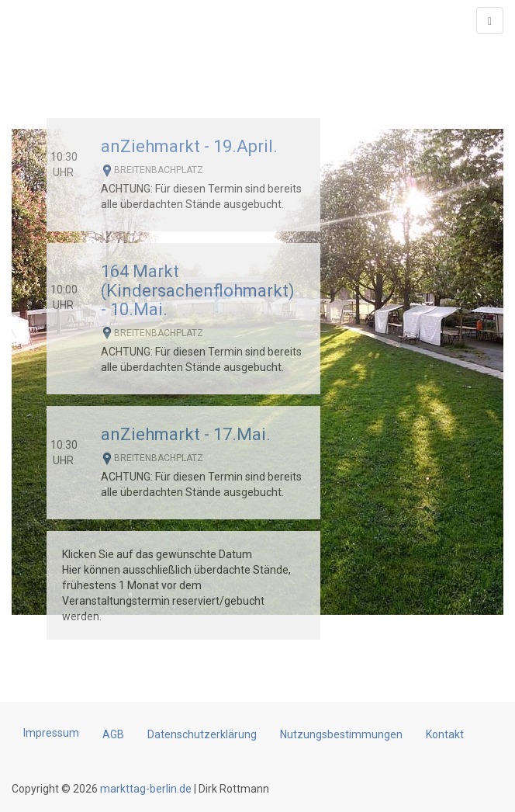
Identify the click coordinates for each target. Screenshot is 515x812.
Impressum (51, 733)
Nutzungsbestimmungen (341, 734)
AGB (113, 734)
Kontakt (445, 734)
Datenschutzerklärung (202, 734)
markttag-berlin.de (145, 789)
